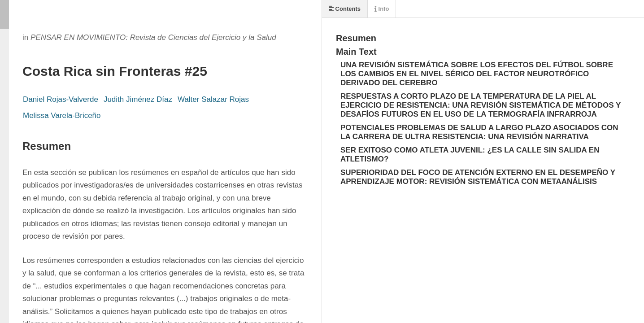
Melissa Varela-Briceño (62, 116)
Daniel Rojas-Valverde (61, 99)
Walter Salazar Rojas (213, 99)
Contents (345, 9)
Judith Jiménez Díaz (138, 99)
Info (382, 9)
